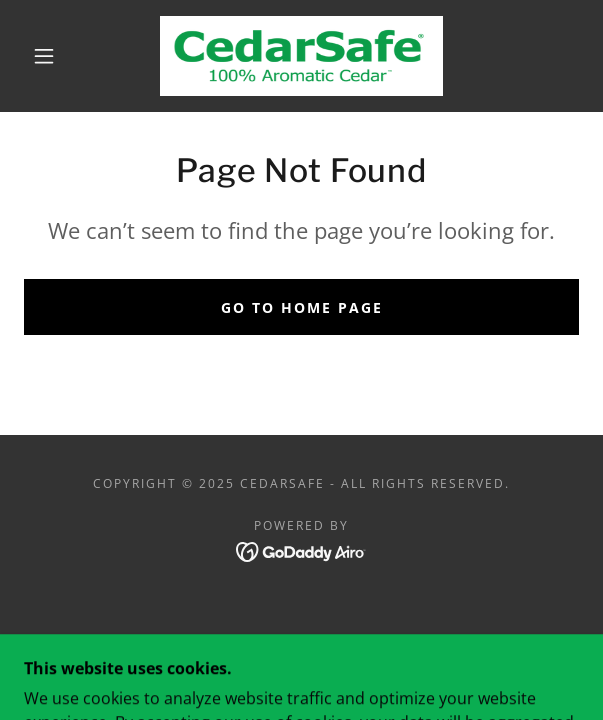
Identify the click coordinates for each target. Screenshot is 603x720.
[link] (301, 56)
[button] (52, 56)
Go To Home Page (302, 307)
